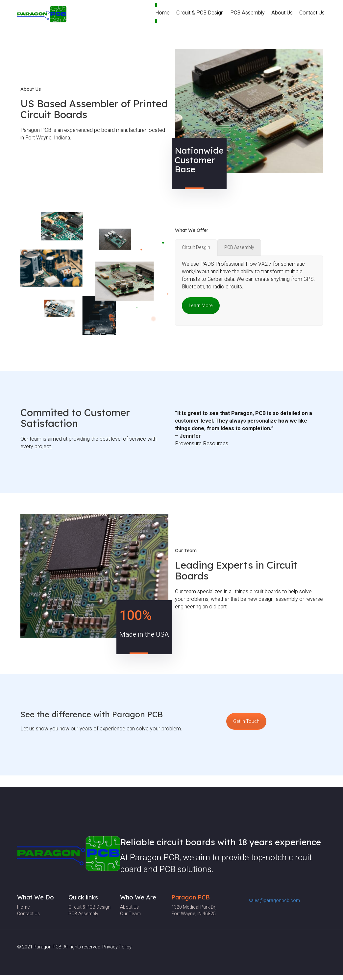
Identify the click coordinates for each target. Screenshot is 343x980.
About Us (282, 13)
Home (162, 13)
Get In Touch (246, 721)
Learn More (201, 306)
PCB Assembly (247, 13)
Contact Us (312, 13)
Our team (130, 914)
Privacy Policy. (117, 947)
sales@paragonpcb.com (274, 901)
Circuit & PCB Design (200, 13)
